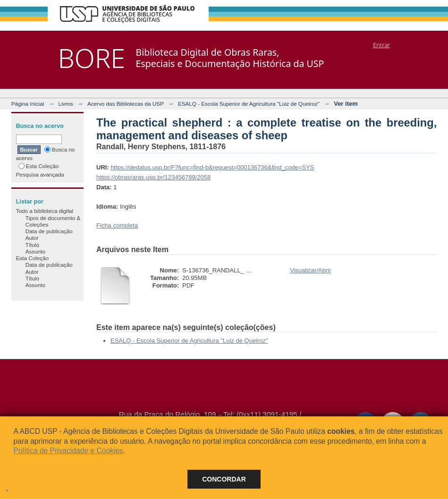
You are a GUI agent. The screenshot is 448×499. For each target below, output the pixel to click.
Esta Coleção (39, 166)
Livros (66, 104)
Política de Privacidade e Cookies (68, 451)
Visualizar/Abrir (310, 270)
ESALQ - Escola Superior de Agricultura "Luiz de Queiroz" (249, 104)
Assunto (35, 251)
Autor (32, 238)
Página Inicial (28, 104)
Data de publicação (49, 231)
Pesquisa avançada (40, 174)
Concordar (224, 479)
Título (32, 245)
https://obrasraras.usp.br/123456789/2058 (153, 177)
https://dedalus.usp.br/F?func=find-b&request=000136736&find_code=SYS (212, 167)
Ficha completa (117, 225)
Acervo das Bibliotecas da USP (126, 104)
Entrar (381, 45)
